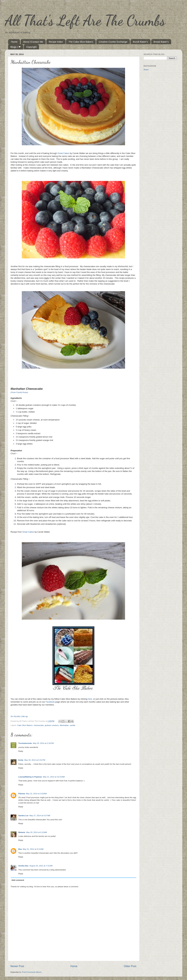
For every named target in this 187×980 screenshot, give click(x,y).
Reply (21, 751)
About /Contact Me (33, 42)
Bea (20, 849)
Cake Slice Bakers (25, 725)
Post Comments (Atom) (32, 972)
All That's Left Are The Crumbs (85, 20)
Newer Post (17, 966)
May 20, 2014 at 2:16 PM (43, 743)
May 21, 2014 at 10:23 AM (54, 777)
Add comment (18, 880)
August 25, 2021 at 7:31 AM (41, 866)
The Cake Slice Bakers (81, 42)
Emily (21, 760)
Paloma (22, 794)
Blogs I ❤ (16, 47)
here (90, 699)
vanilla (73, 725)
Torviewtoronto (25, 743)
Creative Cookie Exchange (113, 42)
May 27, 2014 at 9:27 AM (40, 815)
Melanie (22, 832)
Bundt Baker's (140, 42)
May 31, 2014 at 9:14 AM (33, 849)
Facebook (50, 702)
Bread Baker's (161, 42)
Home (14, 42)
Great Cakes (63, 153)
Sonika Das (23, 866)
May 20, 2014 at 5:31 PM (35, 760)
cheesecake (39, 725)
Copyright (31, 47)
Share (146, 69)
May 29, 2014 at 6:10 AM (36, 832)
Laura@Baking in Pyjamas (30, 777)
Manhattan (64, 725)
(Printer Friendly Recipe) (19, 392)
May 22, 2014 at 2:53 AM (36, 794)
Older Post (130, 966)
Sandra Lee (23, 815)
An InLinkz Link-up (19, 716)
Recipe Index (56, 42)
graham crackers (52, 725)
